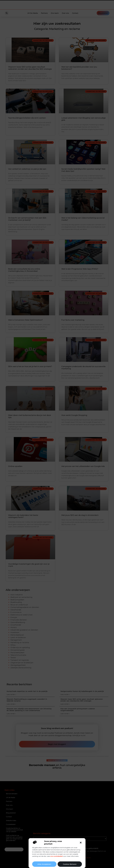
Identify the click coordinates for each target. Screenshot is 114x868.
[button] (81, 843)
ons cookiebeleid (56, 856)
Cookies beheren (70, 864)
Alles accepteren (44, 864)
